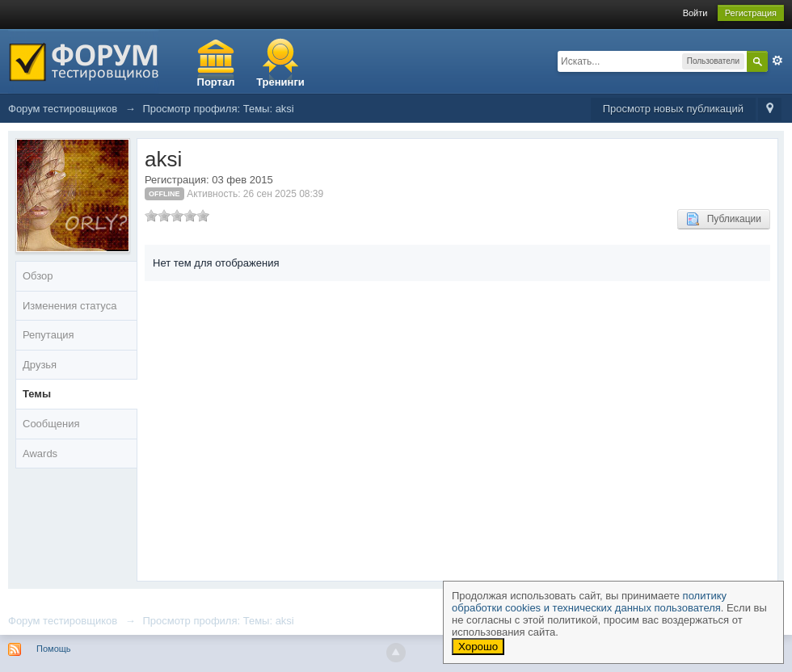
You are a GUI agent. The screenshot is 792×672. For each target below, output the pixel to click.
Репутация (48, 335)
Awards (40, 454)
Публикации (724, 219)
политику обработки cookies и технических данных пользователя (589, 602)
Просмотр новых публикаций (673, 109)
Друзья (40, 365)
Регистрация (751, 13)
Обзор (38, 276)
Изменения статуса (70, 306)
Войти (695, 13)
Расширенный (777, 61)
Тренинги (280, 82)
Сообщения (51, 424)
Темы (37, 394)
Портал (216, 82)
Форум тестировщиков (63, 621)
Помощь (54, 649)
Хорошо (478, 647)
